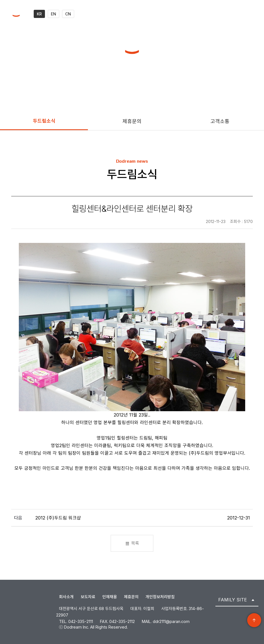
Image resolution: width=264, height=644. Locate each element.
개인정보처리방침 (160, 597)
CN (68, 14)
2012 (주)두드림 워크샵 (58, 518)
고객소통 (220, 121)
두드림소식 (44, 121)
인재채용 (110, 597)
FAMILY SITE (233, 600)
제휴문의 (132, 121)
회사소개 (66, 597)
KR (39, 14)
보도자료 (88, 597)
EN (54, 14)
